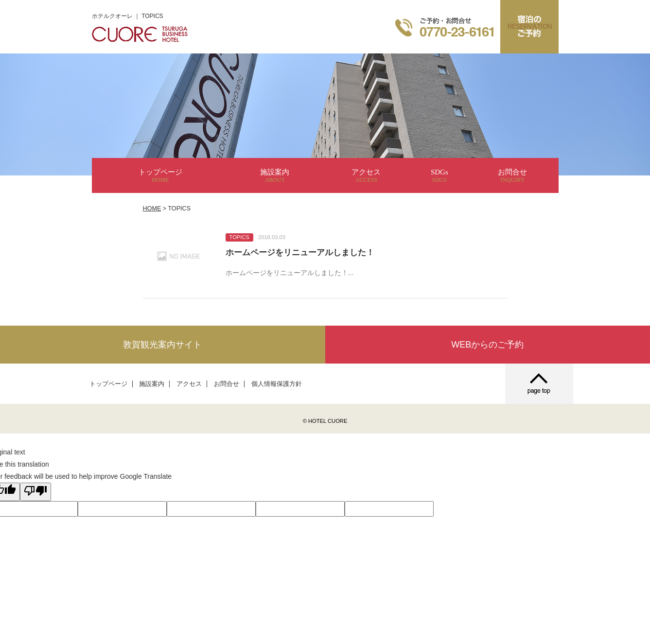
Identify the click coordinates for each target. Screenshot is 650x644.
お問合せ (512, 176)
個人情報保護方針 (277, 384)
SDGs (440, 176)
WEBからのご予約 (487, 345)
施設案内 (275, 176)
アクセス (366, 176)
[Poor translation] (35, 492)
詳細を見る (325, 256)
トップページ (160, 176)
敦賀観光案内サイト (162, 345)
